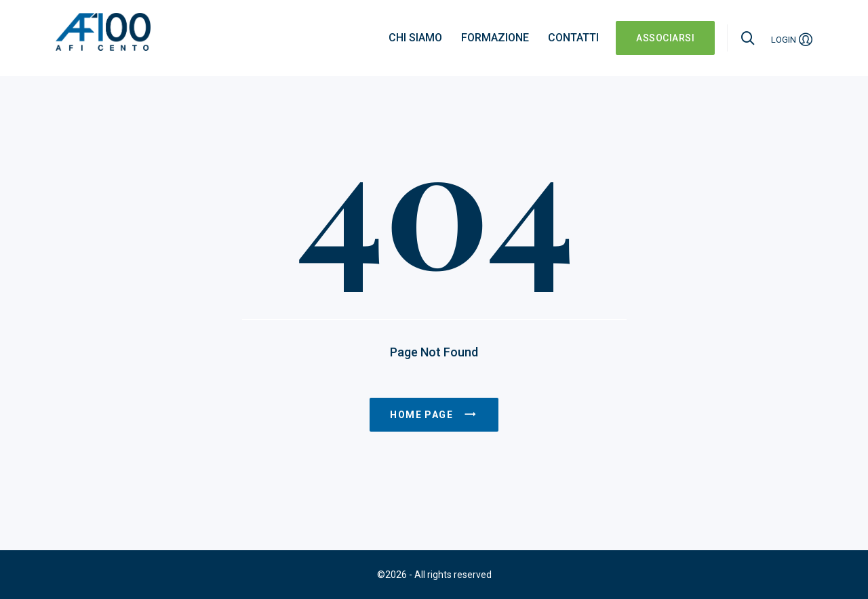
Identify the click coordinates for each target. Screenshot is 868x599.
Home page (434, 415)
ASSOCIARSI (665, 38)
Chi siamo (415, 38)
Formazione (495, 38)
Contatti (573, 38)
